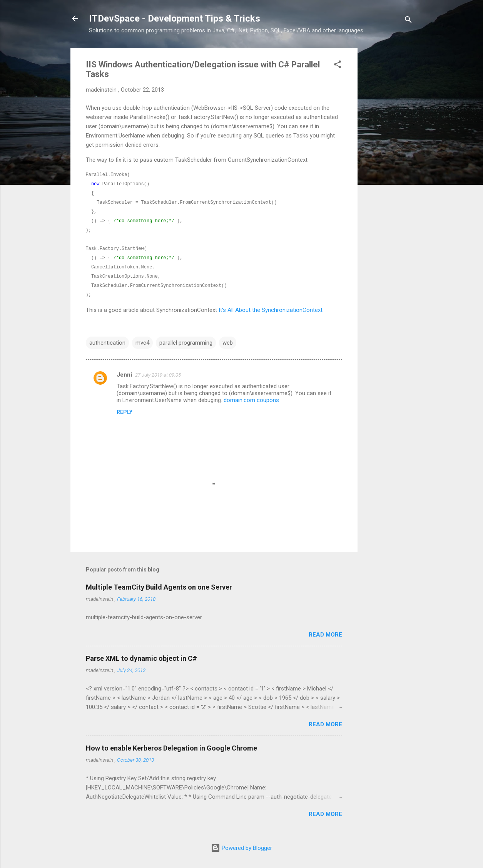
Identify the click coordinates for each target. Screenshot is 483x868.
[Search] (408, 21)
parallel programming (186, 343)
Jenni (124, 375)
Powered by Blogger (241, 848)
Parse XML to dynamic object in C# (141, 658)
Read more (325, 635)
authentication (107, 343)
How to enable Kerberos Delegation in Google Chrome (171, 748)
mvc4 (142, 343)
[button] (338, 66)
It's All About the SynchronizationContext (271, 310)
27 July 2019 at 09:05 (158, 375)
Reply (125, 412)
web (228, 343)
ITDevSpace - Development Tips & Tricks (175, 18)
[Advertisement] (388, 164)
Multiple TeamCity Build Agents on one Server (159, 587)
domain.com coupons (251, 400)
